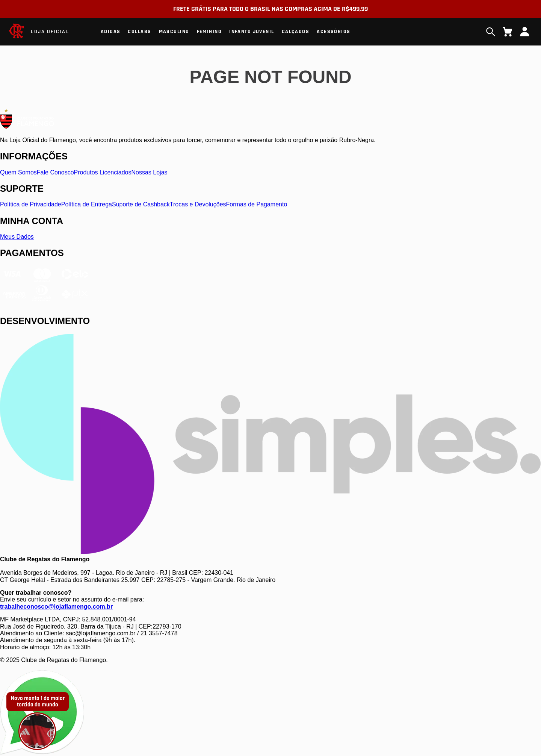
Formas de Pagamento (257, 204)
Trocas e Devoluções (198, 204)
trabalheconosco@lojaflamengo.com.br (56, 607)
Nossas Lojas (150, 172)
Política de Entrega (87, 204)
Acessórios (333, 32)
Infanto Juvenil (252, 32)
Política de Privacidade (31, 204)
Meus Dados (17, 237)
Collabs (139, 32)
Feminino (209, 32)
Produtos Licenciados (103, 172)
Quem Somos (18, 172)
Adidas (111, 32)
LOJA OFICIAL (50, 32)
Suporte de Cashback (141, 204)
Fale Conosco (55, 172)
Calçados (296, 32)
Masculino (174, 32)
